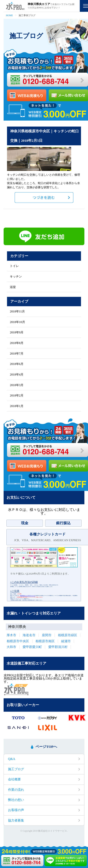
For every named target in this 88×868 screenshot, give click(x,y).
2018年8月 (17, 343)
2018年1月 (17, 406)
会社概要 (14, 779)
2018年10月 (17, 322)
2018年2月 (17, 395)
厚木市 (11, 635)
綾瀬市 (66, 641)
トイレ (14, 266)
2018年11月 (17, 311)
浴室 (13, 287)
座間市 (47, 635)
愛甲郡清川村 (58, 647)
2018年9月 (17, 332)
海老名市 (29, 635)
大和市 (11, 647)
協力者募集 (16, 820)
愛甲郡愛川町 (32, 647)
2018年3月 (17, 385)
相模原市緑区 (68, 635)
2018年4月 (17, 374)
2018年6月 (17, 364)
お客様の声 (16, 810)
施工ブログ (16, 769)
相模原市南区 (45, 641)
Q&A (12, 759)
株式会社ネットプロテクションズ (28, 596)
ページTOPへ (46, 747)
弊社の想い (16, 800)
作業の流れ (16, 790)
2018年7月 (17, 353)
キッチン (16, 276)
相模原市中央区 (18, 641)
